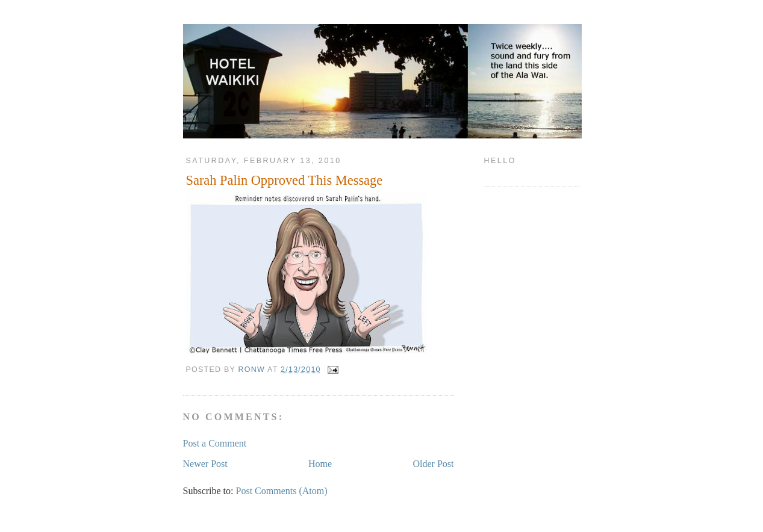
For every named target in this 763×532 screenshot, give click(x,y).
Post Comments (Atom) (282, 491)
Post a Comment (215, 443)
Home (320, 464)
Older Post (434, 464)
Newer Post (205, 464)
